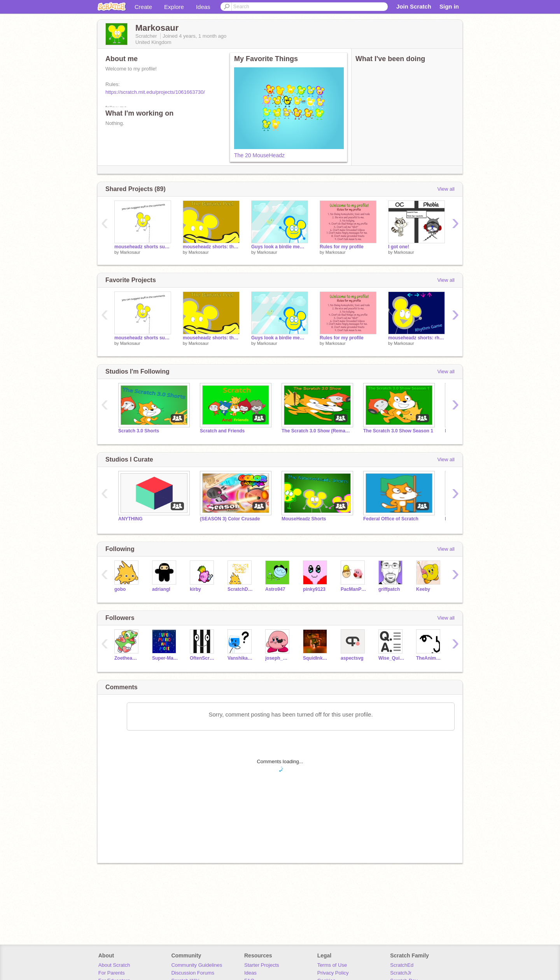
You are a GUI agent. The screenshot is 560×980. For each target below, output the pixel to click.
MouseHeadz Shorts (304, 519)
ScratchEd (402, 965)
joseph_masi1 (278, 658)
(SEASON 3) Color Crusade (230, 519)
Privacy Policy (333, 973)
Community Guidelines (197, 965)
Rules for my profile (342, 247)
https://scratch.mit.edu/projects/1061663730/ (155, 92)
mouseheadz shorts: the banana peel (211, 247)
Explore (174, 7)
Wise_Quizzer (391, 658)
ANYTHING (130, 519)
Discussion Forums (193, 973)
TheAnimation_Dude (429, 658)
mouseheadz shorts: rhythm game (416, 338)
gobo (120, 589)
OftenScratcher (203, 658)
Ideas (203, 7)
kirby (195, 589)
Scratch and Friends (222, 431)
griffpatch (389, 589)
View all (446, 189)
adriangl (161, 589)
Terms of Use (332, 965)
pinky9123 (314, 589)
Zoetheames (127, 658)
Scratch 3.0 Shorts (139, 431)
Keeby (423, 589)
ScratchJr (401, 973)
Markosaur (130, 252)
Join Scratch (414, 6)
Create (143, 7)
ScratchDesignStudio (241, 589)
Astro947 (275, 589)
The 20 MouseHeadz (259, 155)
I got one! (399, 247)
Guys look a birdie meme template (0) (280, 247)
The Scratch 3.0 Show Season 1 (398, 431)
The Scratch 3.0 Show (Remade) (317, 431)
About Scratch (114, 965)
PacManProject (354, 589)
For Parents (112, 973)
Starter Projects (262, 965)
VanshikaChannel (241, 658)
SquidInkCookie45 (316, 658)
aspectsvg (352, 658)
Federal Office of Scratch (391, 519)
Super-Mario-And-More (165, 658)
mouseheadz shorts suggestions (143, 247)
